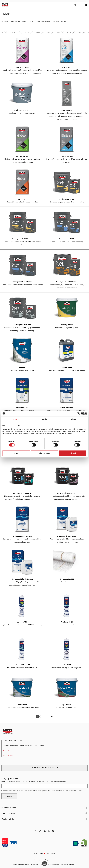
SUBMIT (9, 796)
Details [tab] (45, 419)
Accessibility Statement (68, 864)
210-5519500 (8, 755)
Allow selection (44, 453)
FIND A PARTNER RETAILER (44, 768)
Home (3, 11)
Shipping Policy (55, 864)
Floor (8, 11)
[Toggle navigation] (86, 5)
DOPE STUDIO (51, 853)
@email (6, 750)
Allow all (73, 453)
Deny (16, 453)
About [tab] (74, 419)
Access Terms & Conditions (21, 864)
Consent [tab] (16, 419)
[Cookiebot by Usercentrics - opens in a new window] (78, 413)
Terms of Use (34, 864)
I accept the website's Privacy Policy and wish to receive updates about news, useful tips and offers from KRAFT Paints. (43, 791)
